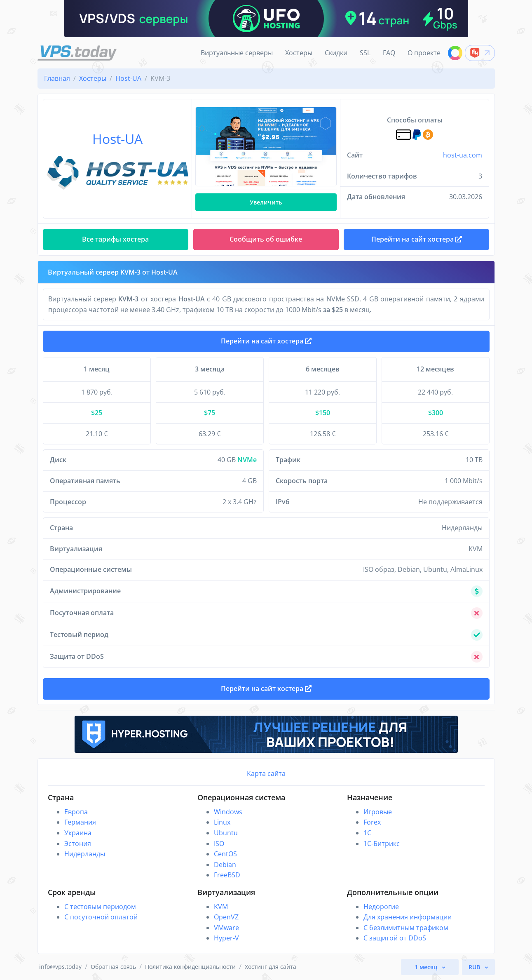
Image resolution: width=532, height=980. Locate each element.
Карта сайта (266, 773)
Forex (372, 822)
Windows (228, 812)
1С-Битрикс (382, 844)
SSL (365, 53)
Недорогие (381, 907)
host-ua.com (463, 155)
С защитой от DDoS (395, 938)
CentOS (225, 854)
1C (367, 833)
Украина (78, 833)
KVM (221, 907)
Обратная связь (113, 967)
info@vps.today (60, 967)
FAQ (389, 53)
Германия (80, 822)
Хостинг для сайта (271, 967)
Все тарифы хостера (115, 239)
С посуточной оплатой (101, 917)
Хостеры (299, 53)
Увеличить (266, 202)
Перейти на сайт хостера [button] (417, 239)
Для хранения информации (408, 917)
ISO (219, 844)
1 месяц (427, 967)
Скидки (336, 53)
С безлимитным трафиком (406, 928)
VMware (226, 928)
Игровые (378, 812)
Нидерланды (85, 854)
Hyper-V (226, 938)
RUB (475, 967)
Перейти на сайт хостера (266, 341)
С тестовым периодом (100, 907)
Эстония (78, 844)
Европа (76, 812)
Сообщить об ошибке (266, 239)
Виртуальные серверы (237, 53)
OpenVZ (226, 917)
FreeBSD (227, 875)
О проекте (424, 53)
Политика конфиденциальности (190, 967)
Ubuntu (226, 833)
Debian (225, 865)
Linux (222, 822)
